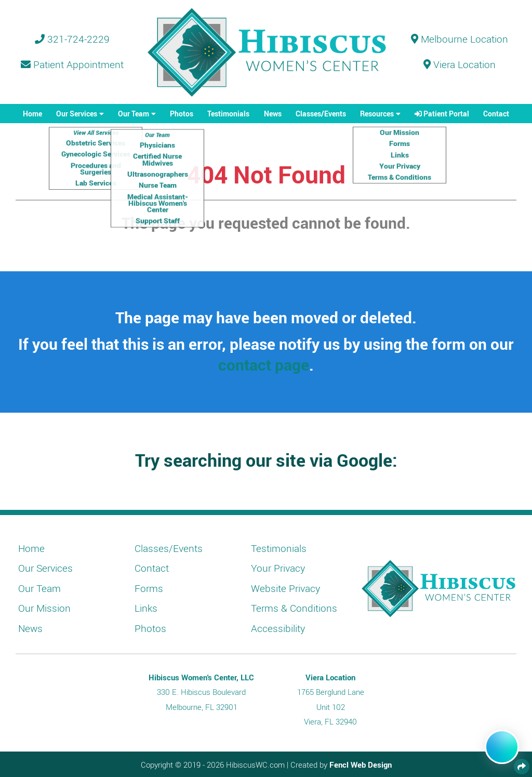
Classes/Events (321, 114)
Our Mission (44, 608)
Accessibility (278, 628)
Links (146, 608)
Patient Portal (442, 114)
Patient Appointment (72, 64)
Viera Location (460, 64)
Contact (496, 114)
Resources (377, 114)
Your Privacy (278, 568)
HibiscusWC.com (255, 765)
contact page (264, 365)
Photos (182, 114)
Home (32, 114)
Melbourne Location (460, 39)
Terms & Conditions (294, 608)
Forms (149, 588)
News (273, 114)
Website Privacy (285, 588)
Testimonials (228, 114)
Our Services (77, 114)
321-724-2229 (72, 39)
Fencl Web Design (361, 765)
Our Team (134, 114)
